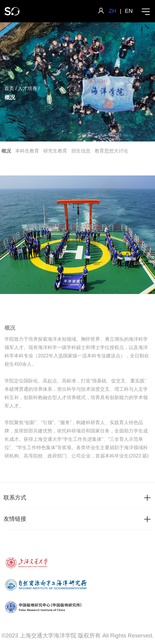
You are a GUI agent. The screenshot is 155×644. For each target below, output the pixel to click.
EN (129, 11)
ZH (112, 11)
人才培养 (27, 89)
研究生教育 (55, 151)
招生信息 (81, 151)
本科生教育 (27, 151)
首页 (9, 89)
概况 (6, 151)
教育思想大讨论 (111, 151)
